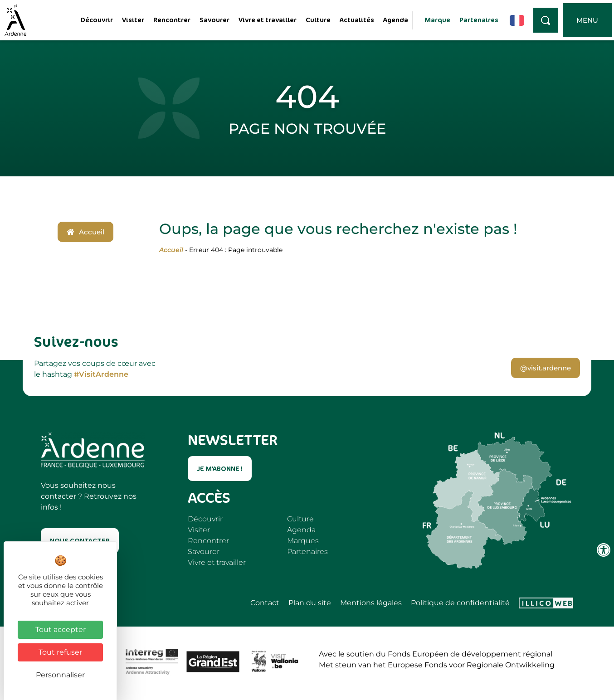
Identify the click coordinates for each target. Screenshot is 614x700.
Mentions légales (371, 603)
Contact (265, 603)
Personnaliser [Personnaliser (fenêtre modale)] (60, 675)
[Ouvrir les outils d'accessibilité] (604, 550)
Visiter (133, 20)
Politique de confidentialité (460, 603)
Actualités (357, 20)
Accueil (171, 250)
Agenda (396, 20)
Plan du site (310, 603)
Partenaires (479, 20)
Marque (437, 20)
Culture (318, 20)
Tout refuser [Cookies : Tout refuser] (60, 652)
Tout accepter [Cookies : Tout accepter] (61, 630)
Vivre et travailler (268, 20)
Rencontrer (172, 20)
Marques (303, 541)
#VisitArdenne (101, 374)
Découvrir (97, 20)
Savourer (214, 20)
